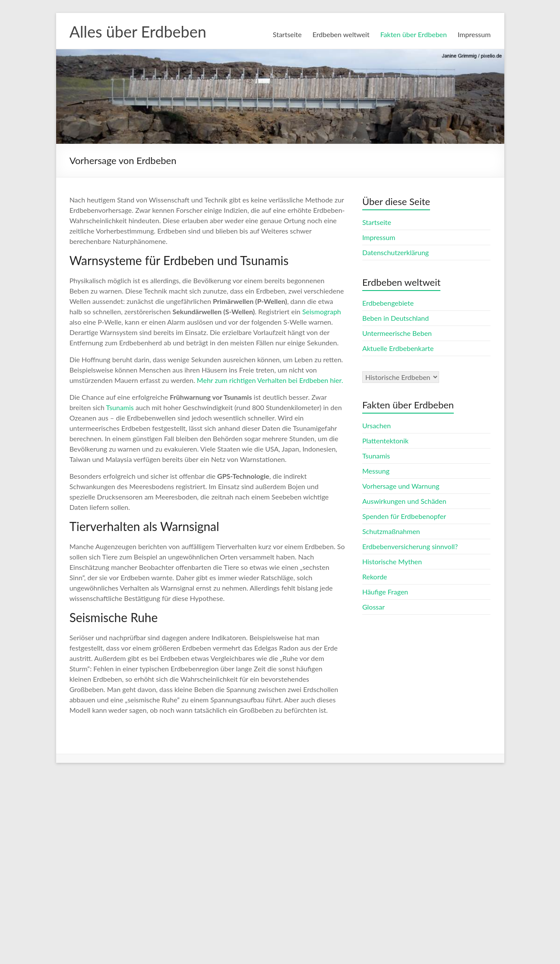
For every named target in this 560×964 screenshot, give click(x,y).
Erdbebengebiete (388, 303)
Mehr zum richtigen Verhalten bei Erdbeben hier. (270, 380)
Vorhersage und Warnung (401, 486)
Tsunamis (120, 407)
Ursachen (376, 425)
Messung (376, 471)
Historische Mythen (392, 561)
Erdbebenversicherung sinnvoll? (410, 546)
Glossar (373, 607)
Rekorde (375, 577)
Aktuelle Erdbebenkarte (398, 348)
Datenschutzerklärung (395, 252)
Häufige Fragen (385, 592)
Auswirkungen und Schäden (404, 501)
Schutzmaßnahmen (391, 531)
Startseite (287, 34)
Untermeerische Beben (397, 333)
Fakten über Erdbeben (414, 34)
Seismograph (322, 311)
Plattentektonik (385, 441)
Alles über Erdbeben (138, 32)
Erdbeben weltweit (341, 34)
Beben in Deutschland (395, 318)
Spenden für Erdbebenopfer (404, 516)
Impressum (474, 34)
